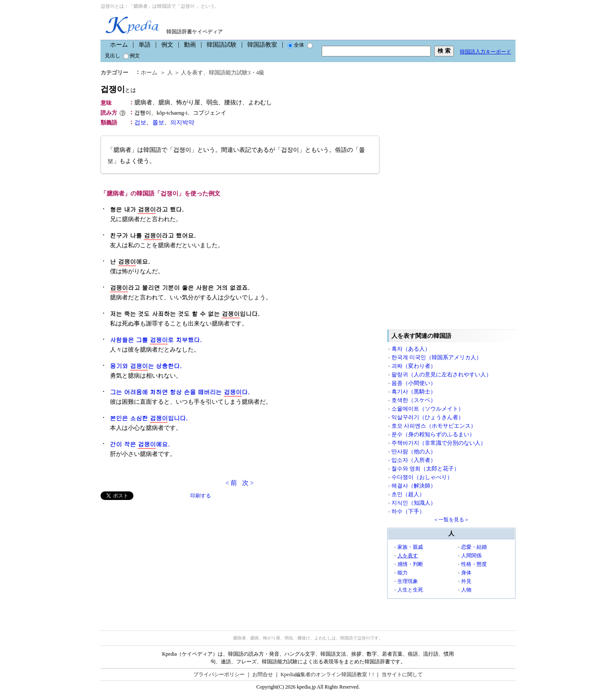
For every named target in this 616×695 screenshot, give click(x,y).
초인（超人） (408, 494)
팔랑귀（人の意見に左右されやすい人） (441, 374)
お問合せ (263, 674)
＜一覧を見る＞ (451, 520)
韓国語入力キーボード (486, 52)
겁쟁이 (118, 89)
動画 (190, 45)
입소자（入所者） (414, 460)
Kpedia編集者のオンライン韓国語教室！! (327, 674)
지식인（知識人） (414, 503)
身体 (466, 573)
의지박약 (182, 123)
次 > (248, 483)
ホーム (119, 45)
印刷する (201, 496)
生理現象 (408, 581)
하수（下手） (408, 511)
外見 (466, 581)
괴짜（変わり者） (414, 366)
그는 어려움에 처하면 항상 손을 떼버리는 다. (180, 392)
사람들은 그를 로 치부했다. (156, 340)
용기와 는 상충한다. (146, 366)
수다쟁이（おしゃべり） (422, 477)
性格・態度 (474, 564)
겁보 (140, 123)
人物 (466, 590)
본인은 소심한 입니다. (149, 418)
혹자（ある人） (411, 349)
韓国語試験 (222, 45)
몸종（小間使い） (414, 383)
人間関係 (471, 556)
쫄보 (158, 123)
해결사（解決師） (414, 486)
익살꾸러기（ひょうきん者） (428, 417)
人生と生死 (410, 590)
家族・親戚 (410, 547)
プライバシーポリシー (219, 674)
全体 (296, 45)
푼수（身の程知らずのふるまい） (433, 434)
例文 (167, 45)
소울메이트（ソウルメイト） (428, 409)
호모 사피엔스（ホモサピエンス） (434, 426)
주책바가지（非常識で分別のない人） (439, 443)
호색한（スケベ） (414, 400)
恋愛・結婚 (474, 547)
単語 (145, 45)
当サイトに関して (402, 674)
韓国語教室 (262, 45)
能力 (403, 573)
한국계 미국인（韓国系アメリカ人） (437, 357)
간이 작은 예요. (140, 444)
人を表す (192, 72)
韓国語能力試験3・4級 (237, 72)
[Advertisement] (165, 560)
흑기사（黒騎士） (414, 392)
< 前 (231, 483)
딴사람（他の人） (414, 451)
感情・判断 (410, 564)
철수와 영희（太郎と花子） (425, 469)
